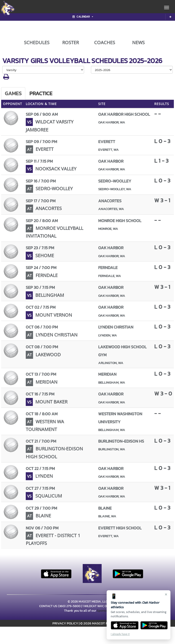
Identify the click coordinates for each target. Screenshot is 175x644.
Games (13, 93)
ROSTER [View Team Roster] (71, 43)
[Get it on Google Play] (154, 625)
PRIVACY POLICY (65, 623)
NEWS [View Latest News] (138, 43)
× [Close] (166, 594)
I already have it (120, 634)
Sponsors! (104, 611)
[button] (6, 78)
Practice (41, 93)
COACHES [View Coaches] (105, 43)
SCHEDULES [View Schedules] (37, 43)
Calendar (83, 17)
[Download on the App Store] (125, 625)
